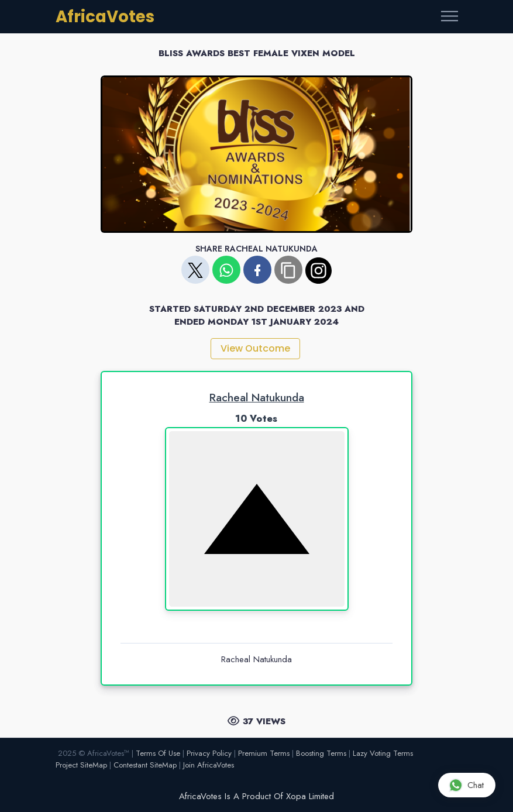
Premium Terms (264, 753)
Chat (466, 785)
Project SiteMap (81, 765)
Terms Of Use (158, 753)
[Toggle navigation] (450, 17)
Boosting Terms (321, 753)
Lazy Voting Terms (383, 753)
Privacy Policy (209, 753)
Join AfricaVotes (209, 765)
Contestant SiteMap (145, 765)
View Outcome (255, 348)
